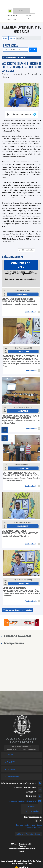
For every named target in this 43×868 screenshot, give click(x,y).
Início (5, 38)
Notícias (12, 38)
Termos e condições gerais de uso (29, 825)
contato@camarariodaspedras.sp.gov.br (22, 801)
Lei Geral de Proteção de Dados (28, 834)
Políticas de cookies (34, 828)
